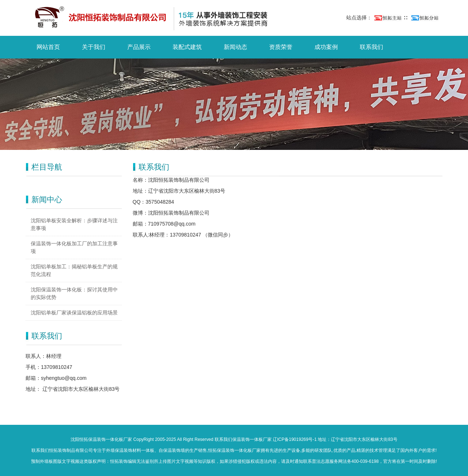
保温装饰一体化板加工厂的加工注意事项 (74, 247)
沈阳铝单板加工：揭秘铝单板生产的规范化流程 (74, 270)
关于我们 (94, 47)
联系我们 (371, 47)
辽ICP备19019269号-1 (295, 439)
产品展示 (139, 47)
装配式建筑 (187, 47)
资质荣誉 (281, 47)
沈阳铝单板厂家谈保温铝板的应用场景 (74, 313)
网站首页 (48, 47)
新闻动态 (235, 47)
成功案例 (326, 47)
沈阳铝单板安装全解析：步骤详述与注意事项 (74, 224)
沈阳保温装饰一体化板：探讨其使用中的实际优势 (74, 293)
